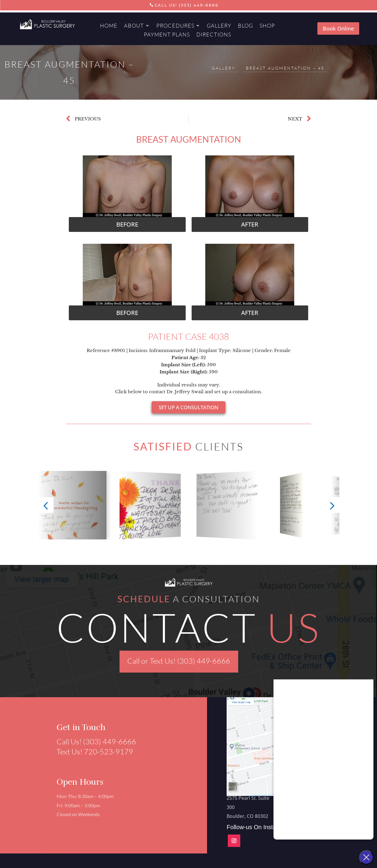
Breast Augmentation (189, 139)
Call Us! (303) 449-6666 (187, 5)
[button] (127, 224)
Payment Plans (167, 35)
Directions (214, 35)
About (134, 26)
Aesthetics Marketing (51, 850)
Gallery (219, 26)
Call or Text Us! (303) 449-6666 (179, 661)
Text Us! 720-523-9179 (92, 752)
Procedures (175, 26)
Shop (267, 26)
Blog (245, 26)
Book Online (338, 28)
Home (109, 26)
